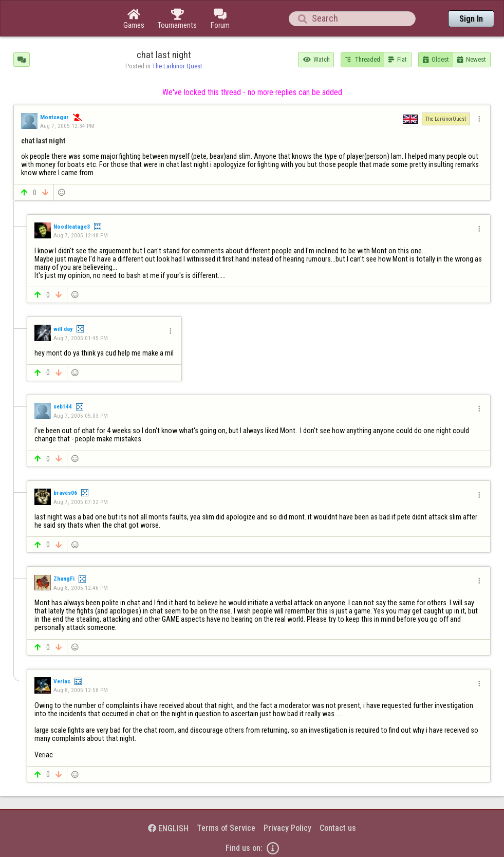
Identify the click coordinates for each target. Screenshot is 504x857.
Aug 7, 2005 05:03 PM (81, 416)
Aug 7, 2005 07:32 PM (81, 502)
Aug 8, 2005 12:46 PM (81, 588)
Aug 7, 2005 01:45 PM (81, 338)
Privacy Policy (287, 828)
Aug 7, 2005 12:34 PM (67, 126)
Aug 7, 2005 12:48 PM (81, 235)
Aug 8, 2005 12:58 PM (81, 690)
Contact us (338, 828)
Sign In (471, 19)
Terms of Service (226, 828)
